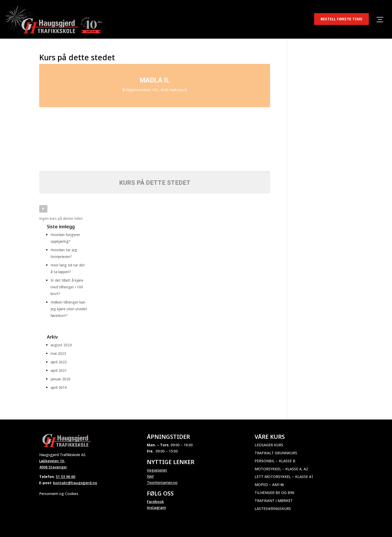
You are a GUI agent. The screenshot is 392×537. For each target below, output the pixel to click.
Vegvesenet (157, 470)
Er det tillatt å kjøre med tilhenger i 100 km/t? (67, 287)
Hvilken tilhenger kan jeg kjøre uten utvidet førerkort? (69, 309)
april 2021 (59, 370)
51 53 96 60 (65, 477)
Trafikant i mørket (274, 501)
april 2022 (59, 362)
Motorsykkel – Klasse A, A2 (281, 469)
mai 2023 (58, 353)
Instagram (156, 507)
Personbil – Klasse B (275, 461)
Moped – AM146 (269, 485)
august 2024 (61, 345)
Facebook (155, 502)
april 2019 (59, 387)
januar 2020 (60, 379)
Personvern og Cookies (59, 494)
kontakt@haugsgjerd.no (75, 483)
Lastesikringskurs (273, 509)
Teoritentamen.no (162, 483)
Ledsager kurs (269, 445)
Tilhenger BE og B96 (274, 493)
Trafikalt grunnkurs (276, 453)
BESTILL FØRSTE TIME (341, 19)
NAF (151, 476)
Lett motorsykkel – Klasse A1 (284, 477)
